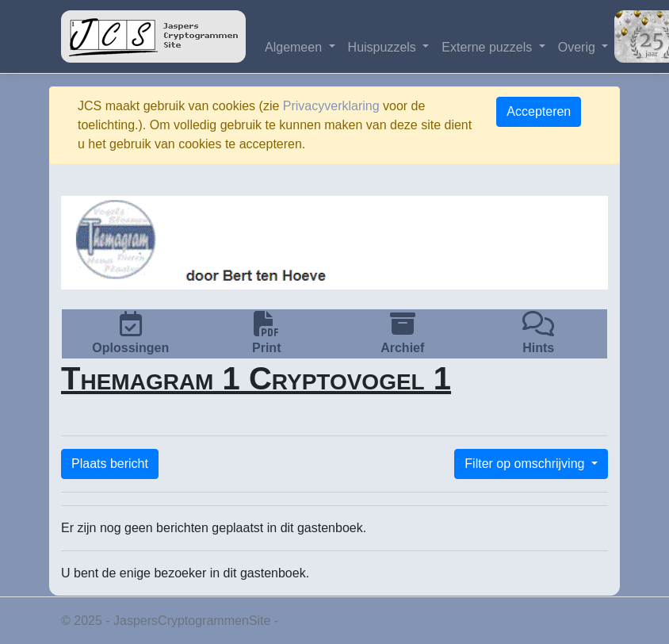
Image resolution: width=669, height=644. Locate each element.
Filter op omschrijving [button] (526, 464)
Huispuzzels (384, 47)
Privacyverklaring (331, 106)
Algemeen (295, 47)
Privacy (303, 621)
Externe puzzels (488, 47)
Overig (579, 47)
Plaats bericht (110, 464)
